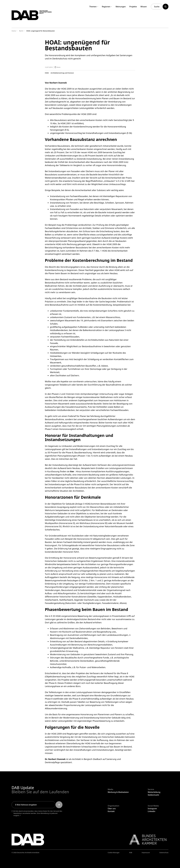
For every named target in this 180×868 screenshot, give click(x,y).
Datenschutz (164, 853)
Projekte (133, 7)
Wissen (144, 7)
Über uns (112, 809)
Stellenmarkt (153, 795)
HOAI (47, 73)
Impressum (146, 853)
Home (14, 31)
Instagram (152, 809)
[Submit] (59, 805)
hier (72, 471)
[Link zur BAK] (147, 840)
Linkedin (151, 811)
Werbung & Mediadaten (118, 792)
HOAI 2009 (50, 95)
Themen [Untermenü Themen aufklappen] (94, 7)
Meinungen (121, 7)
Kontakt (111, 811)
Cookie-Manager (114, 853)
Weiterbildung (154, 792)
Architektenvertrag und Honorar (62, 73)
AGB (131, 853)
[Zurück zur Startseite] (37, 17)
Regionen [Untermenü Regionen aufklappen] (107, 7)
